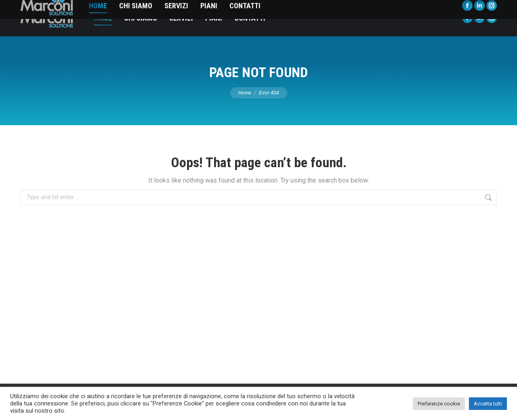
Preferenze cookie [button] (439, 404)
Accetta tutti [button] (488, 404)
